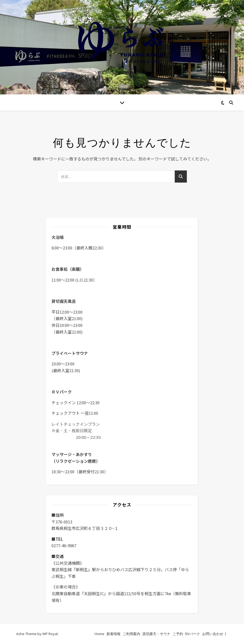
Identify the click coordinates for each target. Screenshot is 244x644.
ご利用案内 (131, 634)
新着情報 (114, 634)
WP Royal (50, 634)
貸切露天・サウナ (156, 634)
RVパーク (193, 634)
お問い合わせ (213, 634)
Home (99, 634)
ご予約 (178, 634)
